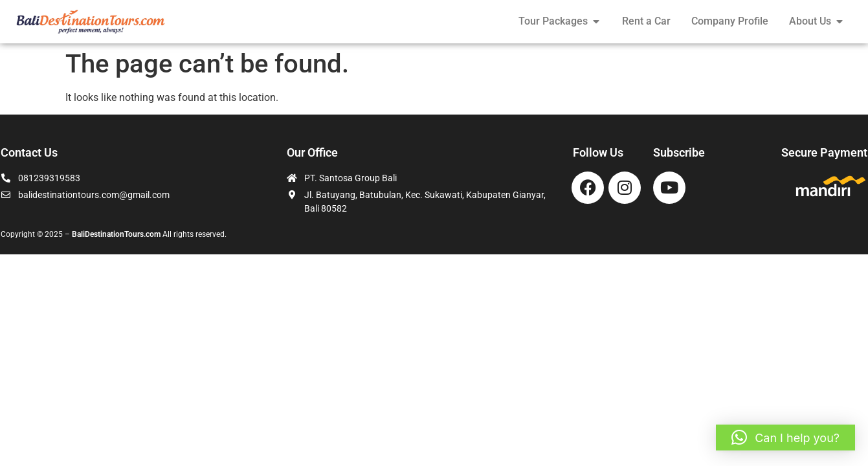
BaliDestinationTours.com (116, 234)
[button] (785, 438)
